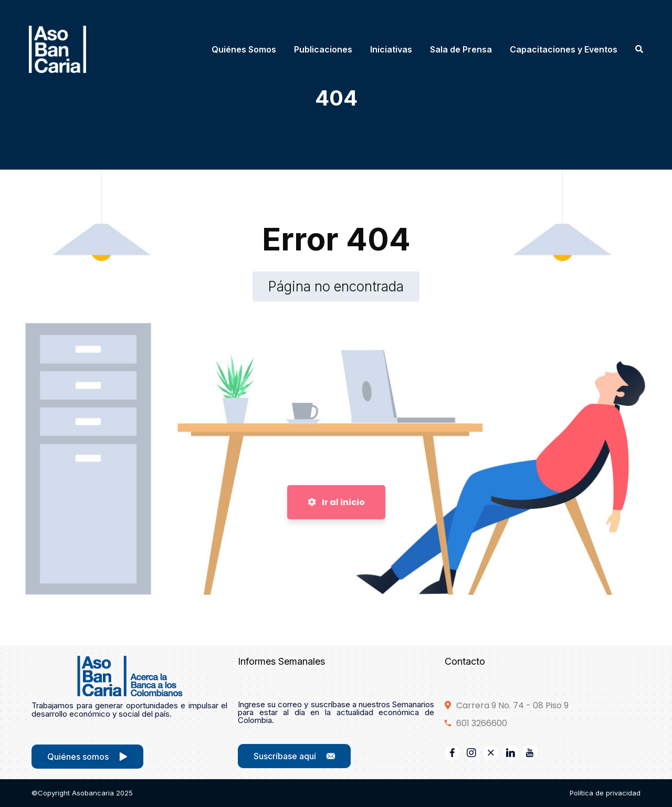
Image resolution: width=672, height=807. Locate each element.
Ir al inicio (336, 502)
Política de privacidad (605, 793)
